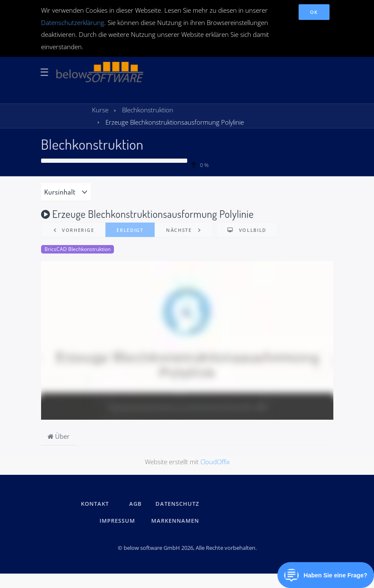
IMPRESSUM (119, 521)
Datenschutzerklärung (73, 22)
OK (314, 12)
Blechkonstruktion (92, 144)
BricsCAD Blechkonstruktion (78, 249)
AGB (136, 504)
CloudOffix (215, 462)
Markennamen (175, 521)
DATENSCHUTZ (177, 504)
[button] (73, 230)
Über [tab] (58, 436)
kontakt (95, 504)
